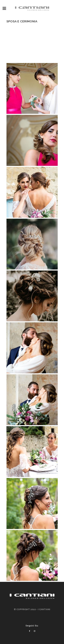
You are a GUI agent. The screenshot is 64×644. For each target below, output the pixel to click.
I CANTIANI (44, 609)
